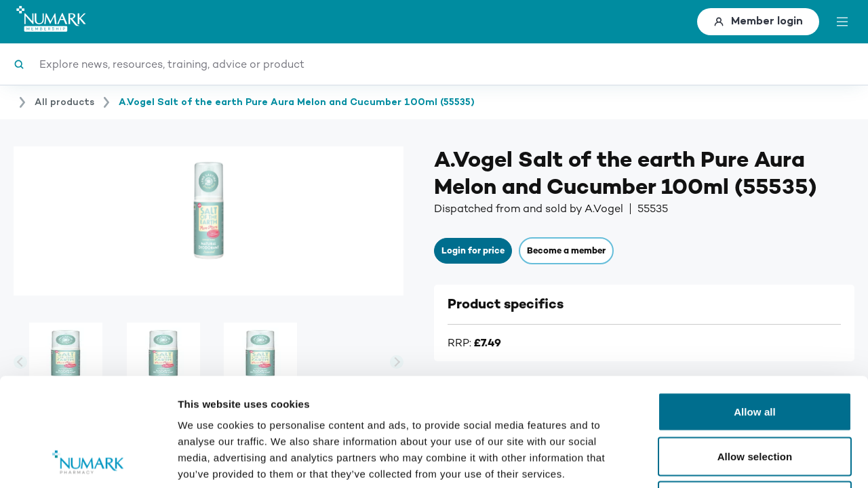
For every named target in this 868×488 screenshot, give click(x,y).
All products (64, 102)
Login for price (473, 251)
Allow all (755, 310)
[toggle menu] (842, 22)
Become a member (566, 251)
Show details (712, 461)
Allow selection (755, 355)
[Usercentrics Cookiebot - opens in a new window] (88, 462)
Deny (754, 399)
